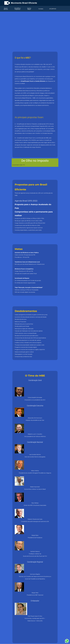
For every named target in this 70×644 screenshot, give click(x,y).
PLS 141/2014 (32, 140)
